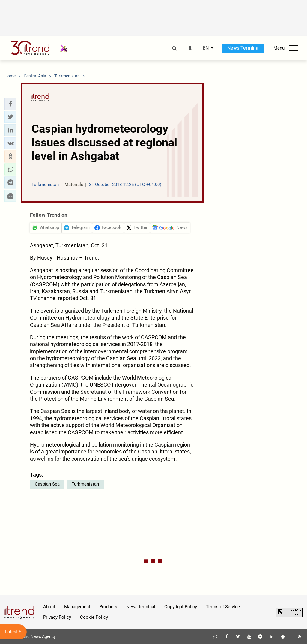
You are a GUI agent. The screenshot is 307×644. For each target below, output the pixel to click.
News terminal (141, 607)
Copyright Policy (181, 607)
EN (206, 48)
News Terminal (243, 48)
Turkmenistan (85, 484)
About (49, 607)
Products (108, 607)
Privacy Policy (57, 617)
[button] (10, 104)
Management (77, 607)
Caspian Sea (47, 484)
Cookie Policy (94, 617)
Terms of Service (223, 607)
